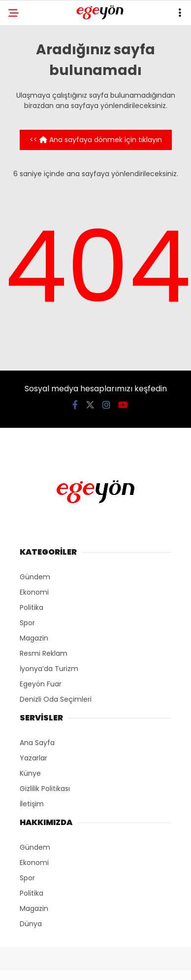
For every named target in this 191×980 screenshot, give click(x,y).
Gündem (35, 577)
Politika (32, 607)
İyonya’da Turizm (49, 669)
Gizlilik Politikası (45, 789)
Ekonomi (34, 592)
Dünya (31, 924)
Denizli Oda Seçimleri (56, 699)
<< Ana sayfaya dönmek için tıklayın (96, 140)
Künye (30, 773)
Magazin (34, 638)
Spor (27, 623)
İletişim (32, 804)
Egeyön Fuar (41, 684)
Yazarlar (33, 758)
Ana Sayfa (37, 743)
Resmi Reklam (44, 653)
